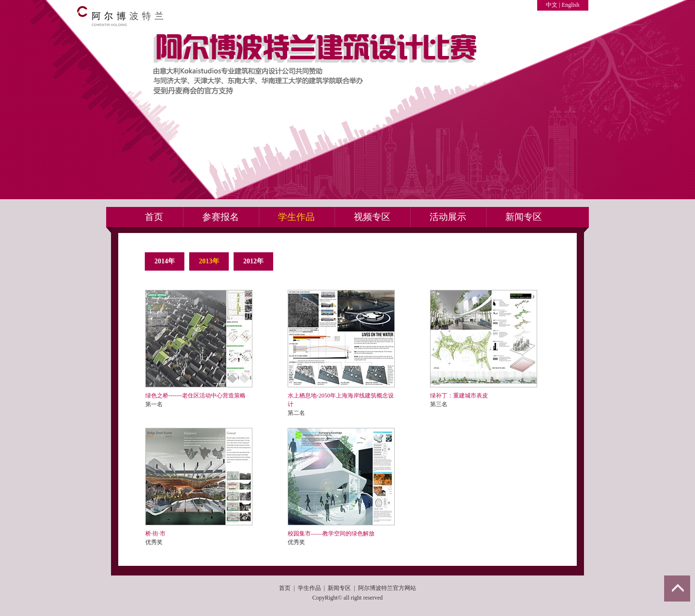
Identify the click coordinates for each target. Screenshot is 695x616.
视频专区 (372, 217)
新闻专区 (524, 217)
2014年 (165, 261)
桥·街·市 (155, 534)
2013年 (209, 261)
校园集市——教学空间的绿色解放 (331, 534)
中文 (552, 5)
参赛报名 (221, 217)
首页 (154, 217)
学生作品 (296, 217)
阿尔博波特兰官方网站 (387, 588)
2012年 (253, 261)
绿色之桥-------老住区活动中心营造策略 (195, 396)
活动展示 (448, 217)
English (571, 5)
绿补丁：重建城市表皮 (459, 396)
